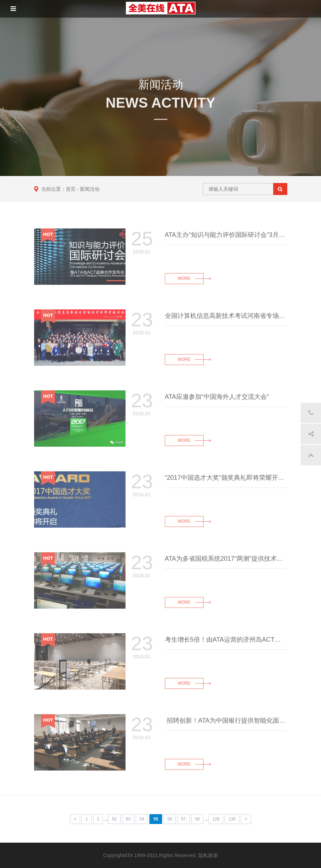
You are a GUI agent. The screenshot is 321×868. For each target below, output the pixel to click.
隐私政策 (208, 855)
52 (114, 819)
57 (183, 819)
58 (197, 819)
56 (170, 819)
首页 (71, 189)
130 (232, 819)
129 (216, 819)
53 (128, 819)
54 (142, 819)
